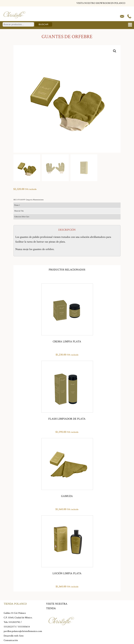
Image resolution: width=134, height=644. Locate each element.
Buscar (44, 24)
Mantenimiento (38, 200)
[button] (115, 51)
